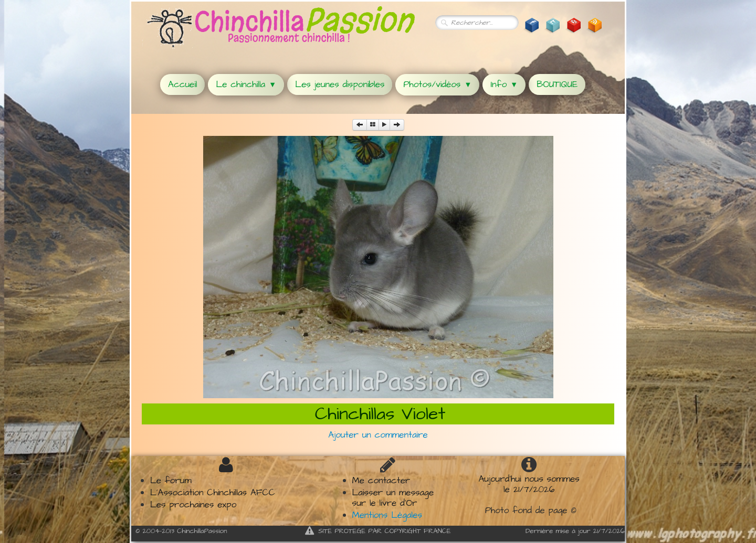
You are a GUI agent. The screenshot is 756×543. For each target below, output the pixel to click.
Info (504, 84)
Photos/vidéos (437, 84)
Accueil (182, 84)
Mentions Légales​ (387, 515)
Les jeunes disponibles (340, 84)
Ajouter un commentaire (378, 435)
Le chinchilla (246, 84)
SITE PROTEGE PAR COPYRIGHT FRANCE (378, 531)
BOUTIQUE (557, 84)
